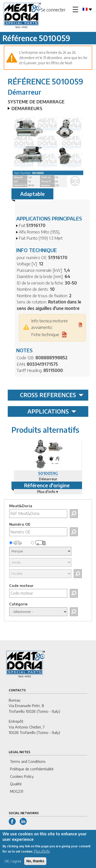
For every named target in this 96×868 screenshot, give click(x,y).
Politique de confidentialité (32, 769)
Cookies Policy (22, 776)
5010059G (48, 473)
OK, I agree (13, 865)
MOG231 (17, 791)
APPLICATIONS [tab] (52, 411)
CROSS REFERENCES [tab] (52, 395)
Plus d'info (42, 855)
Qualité (16, 784)
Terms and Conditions (28, 761)
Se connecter (53, 10)
